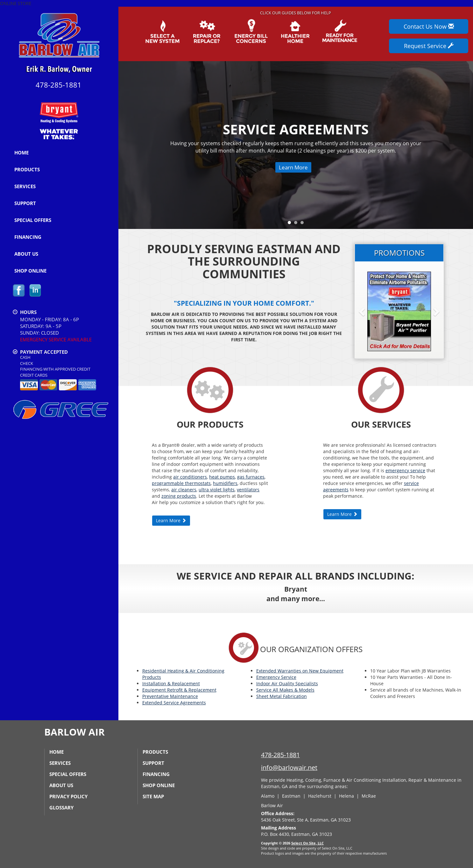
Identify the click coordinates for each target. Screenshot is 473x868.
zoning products (179, 496)
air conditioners (190, 477)
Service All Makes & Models (285, 690)
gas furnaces (251, 477)
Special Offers (33, 220)
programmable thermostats (181, 483)
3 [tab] (304, 224)
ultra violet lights (217, 490)
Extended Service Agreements (174, 703)
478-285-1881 (280, 755)
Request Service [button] (429, 46)
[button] (372, 311)
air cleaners (184, 490)
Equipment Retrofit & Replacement (179, 690)
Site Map (153, 796)
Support (25, 203)
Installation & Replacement (171, 683)
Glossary (61, 808)
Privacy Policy (68, 796)
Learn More (293, 167)
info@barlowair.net (289, 768)
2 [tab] (297, 224)
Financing (28, 237)
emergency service (405, 470)
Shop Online (30, 271)
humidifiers (225, 483)
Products (27, 169)
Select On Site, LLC (307, 843)
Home (21, 153)
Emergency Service (276, 677)
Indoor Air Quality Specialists (287, 683)
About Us (26, 254)
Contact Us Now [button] (429, 26)
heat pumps (222, 477)
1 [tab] (291, 224)
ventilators (248, 490)
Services (25, 186)
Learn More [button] (171, 520)
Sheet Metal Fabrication (282, 696)
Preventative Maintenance (170, 696)
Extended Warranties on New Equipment (300, 671)
